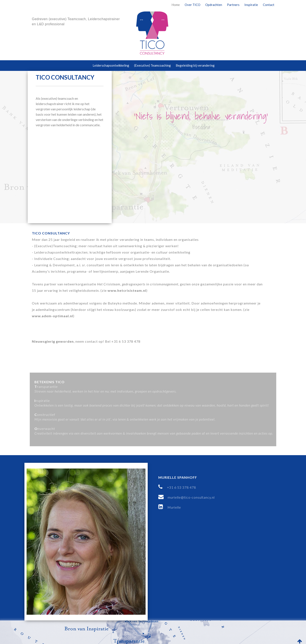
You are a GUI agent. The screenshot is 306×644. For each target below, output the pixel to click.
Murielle (170, 507)
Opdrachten (214, 5)
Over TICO (193, 5)
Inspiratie (251, 5)
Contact (269, 5)
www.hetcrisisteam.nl (127, 290)
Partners (233, 5)
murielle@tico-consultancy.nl (186, 497)
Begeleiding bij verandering (195, 65)
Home (176, 5)
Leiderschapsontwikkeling (111, 65)
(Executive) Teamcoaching (152, 65)
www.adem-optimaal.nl (52, 316)
